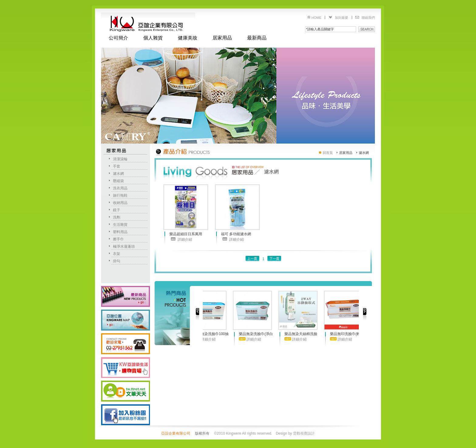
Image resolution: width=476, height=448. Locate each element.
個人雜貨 (153, 38)
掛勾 (117, 261)
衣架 (117, 254)
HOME (316, 18)
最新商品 (257, 38)
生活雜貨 (120, 225)
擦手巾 (118, 239)
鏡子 (117, 210)
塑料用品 (120, 232)
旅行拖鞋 (120, 195)
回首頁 (328, 153)
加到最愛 (342, 18)
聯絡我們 (368, 18)
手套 (117, 166)
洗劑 (117, 217)
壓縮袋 (118, 181)
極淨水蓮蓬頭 (124, 246)
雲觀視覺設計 (304, 433)
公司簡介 (118, 38)
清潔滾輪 (120, 159)
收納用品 (120, 203)
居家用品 (222, 38)
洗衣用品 (120, 188)
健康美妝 (188, 38)
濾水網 (118, 174)
